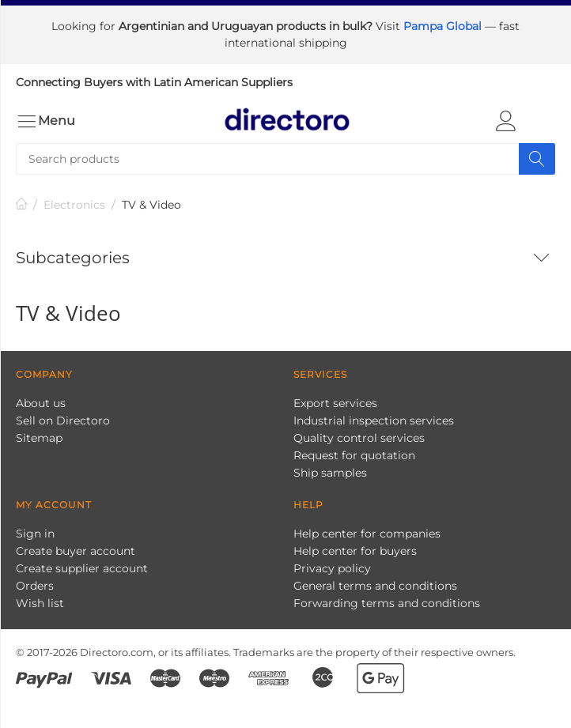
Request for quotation (354, 455)
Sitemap (39, 438)
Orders (35, 586)
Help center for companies (367, 534)
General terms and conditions (375, 586)
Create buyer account (76, 551)
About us (41, 403)
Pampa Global (444, 26)
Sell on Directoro (63, 421)
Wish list (40, 603)
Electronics (74, 205)
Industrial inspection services (374, 421)
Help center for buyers (355, 551)
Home (22, 205)
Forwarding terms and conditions (387, 603)
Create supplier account (82, 568)
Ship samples (330, 473)
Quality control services (359, 438)
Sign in (35, 534)
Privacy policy (332, 568)
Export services (335, 403)
